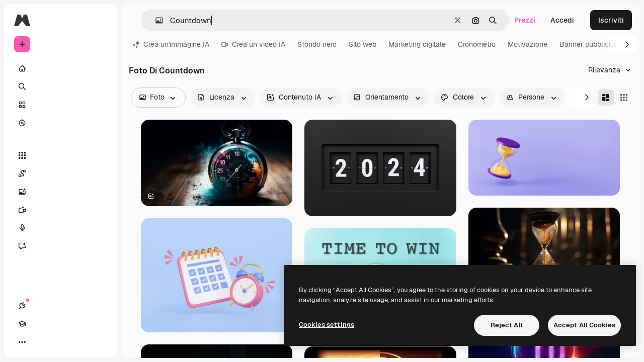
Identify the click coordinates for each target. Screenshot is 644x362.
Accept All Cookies (584, 325)
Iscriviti (611, 20)
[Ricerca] (60, 86)
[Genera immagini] (60, 192)
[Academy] (40, 342)
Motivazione (528, 44)
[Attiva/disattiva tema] (58, 342)
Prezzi (525, 20)
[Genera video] (60, 210)
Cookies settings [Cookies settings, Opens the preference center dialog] (327, 325)
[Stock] (60, 105)
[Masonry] (606, 98)
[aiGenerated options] (301, 98)
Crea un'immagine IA (171, 44)
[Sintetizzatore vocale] (60, 228)
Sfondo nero (317, 44)
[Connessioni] (22, 342)
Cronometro (477, 44)
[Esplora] (60, 123)
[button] (155, 20)
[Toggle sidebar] (99, 20)
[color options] (464, 98)
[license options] (223, 98)
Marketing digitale (417, 44)
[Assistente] (60, 246)
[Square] (624, 98)
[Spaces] (60, 173)
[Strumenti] (60, 155)
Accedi (562, 20)
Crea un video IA (253, 44)
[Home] (60, 68)
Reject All (507, 325)
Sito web (363, 44)
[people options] (532, 98)
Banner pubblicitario (592, 44)
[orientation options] (388, 98)
